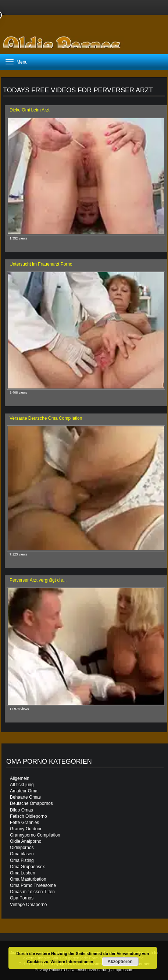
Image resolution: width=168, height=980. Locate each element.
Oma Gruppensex (27, 867)
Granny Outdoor (26, 829)
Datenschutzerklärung (90, 970)
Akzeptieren (120, 962)
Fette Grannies (24, 823)
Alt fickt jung (22, 785)
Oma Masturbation (28, 879)
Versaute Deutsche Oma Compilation (46, 418)
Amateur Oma (24, 791)
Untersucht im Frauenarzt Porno (41, 264)
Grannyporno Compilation (35, 835)
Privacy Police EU (51, 970)
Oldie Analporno (26, 841)
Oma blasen (22, 854)
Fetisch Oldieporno (28, 816)
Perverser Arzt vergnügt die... (38, 580)
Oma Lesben (23, 873)
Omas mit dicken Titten (32, 892)
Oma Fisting (22, 860)
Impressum (123, 970)
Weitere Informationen (72, 962)
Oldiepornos (22, 848)
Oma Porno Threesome (33, 885)
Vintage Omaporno (28, 905)
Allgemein (20, 778)
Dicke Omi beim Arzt (30, 110)
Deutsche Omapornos (31, 803)
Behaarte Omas (25, 797)
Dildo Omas (22, 810)
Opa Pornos (22, 898)
